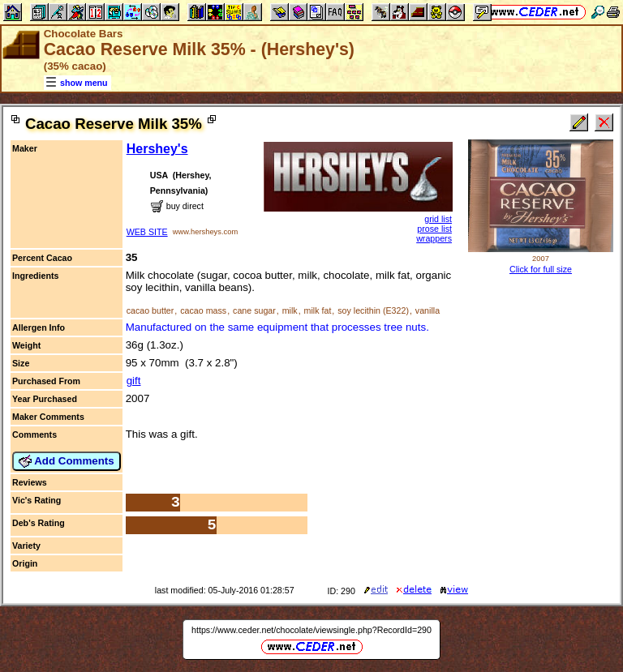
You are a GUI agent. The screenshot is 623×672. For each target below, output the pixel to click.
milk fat (318, 310)
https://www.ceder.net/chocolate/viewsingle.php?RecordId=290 (311, 630)
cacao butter (150, 310)
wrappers (434, 238)
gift (134, 381)
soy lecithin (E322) (373, 310)
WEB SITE (147, 232)
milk (290, 310)
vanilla (428, 310)
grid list (438, 219)
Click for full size (541, 269)
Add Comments (67, 461)
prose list (434, 229)
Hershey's (157, 149)
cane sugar (254, 310)
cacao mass (203, 310)
